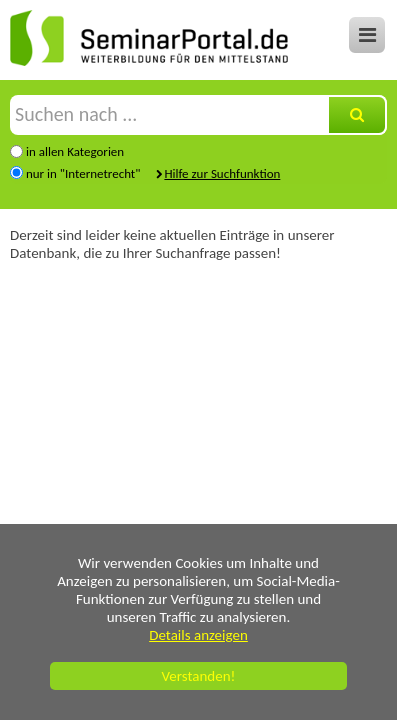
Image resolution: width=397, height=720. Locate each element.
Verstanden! (199, 676)
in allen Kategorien (75, 151)
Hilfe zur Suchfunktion (222, 173)
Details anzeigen (198, 635)
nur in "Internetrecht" (83, 173)
